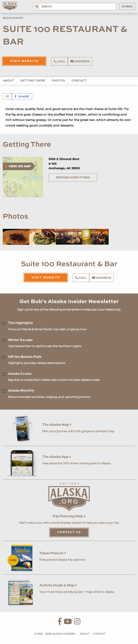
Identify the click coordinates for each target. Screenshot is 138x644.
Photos (58, 81)
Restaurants (13, 18)
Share (22, 97)
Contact (79, 81)
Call (59, 61)
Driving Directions (73, 178)
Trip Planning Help (69, 516)
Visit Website (24, 61)
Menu (127, 6)
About (8, 81)
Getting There (33, 81)
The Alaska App (57, 457)
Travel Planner (53, 553)
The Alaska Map (57, 425)
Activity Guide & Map (58, 585)
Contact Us (69, 532)
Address (80, 61)
